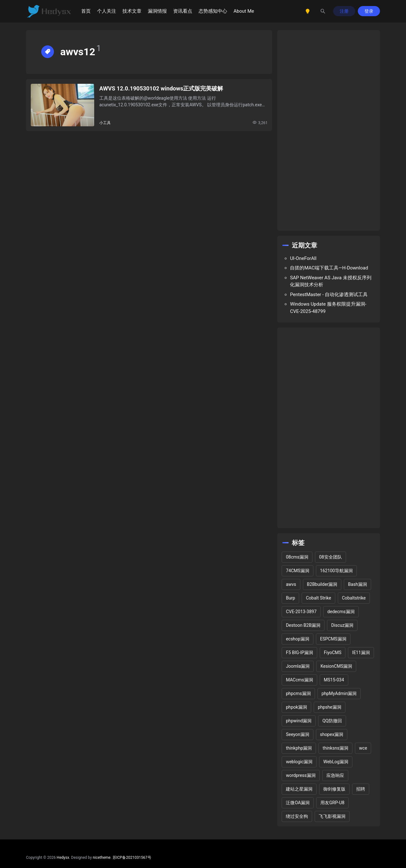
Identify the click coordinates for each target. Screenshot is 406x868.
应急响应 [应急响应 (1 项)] (335, 775)
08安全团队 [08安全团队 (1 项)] (331, 557)
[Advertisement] (329, 130)
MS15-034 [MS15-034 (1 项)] (334, 680)
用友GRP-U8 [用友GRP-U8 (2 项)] (332, 803)
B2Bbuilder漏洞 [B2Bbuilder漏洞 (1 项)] (322, 584)
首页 (86, 11)
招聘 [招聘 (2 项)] (361, 789)
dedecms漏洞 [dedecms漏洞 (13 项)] (341, 612)
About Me (244, 11)
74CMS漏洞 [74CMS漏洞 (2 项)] (297, 571)
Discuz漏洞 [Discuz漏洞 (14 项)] (342, 625)
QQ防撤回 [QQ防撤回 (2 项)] (332, 721)
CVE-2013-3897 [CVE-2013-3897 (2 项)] (301, 612)
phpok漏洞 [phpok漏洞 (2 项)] (296, 707)
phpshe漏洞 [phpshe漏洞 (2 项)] (330, 707)
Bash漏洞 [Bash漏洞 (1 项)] (357, 584)
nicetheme (101, 858)
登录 (369, 11)
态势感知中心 (213, 11)
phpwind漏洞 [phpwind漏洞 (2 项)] (299, 721)
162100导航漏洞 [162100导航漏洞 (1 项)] (336, 571)
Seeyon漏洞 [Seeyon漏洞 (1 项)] (297, 734)
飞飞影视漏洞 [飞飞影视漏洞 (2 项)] (332, 816)
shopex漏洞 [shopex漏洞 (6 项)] (332, 734)
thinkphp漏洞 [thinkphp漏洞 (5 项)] (299, 748)
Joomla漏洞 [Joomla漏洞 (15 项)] (298, 666)
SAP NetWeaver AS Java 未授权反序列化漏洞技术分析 (331, 281)
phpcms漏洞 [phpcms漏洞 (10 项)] (298, 693)
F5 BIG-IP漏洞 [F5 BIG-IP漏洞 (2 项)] (299, 653)
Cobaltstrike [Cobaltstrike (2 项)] (354, 598)
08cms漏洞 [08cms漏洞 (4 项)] (297, 557)
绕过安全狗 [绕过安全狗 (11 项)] (297, 816)
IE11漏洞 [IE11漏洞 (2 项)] (361, 653)
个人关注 (107, 11)
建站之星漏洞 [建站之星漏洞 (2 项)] (299, 789)
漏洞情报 (157, 11)
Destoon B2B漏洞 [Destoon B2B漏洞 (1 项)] (303, 625)
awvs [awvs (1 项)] (291, 584)
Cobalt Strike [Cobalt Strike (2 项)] (318, 598)
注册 (344, 11)
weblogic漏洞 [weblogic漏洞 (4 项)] (299, 762)
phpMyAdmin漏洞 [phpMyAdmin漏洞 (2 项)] (339, 693)
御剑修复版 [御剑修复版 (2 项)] (334, 789)
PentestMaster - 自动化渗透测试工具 (329, 295)
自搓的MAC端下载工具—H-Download (329, 268)
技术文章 (132, 11)
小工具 (105, 123)
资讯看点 (183, 11)
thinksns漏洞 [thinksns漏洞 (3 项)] (335, 748)
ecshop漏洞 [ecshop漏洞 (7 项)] (298, 639)
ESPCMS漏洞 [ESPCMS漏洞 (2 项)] (333, 639)
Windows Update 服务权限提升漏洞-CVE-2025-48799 (328, 308)
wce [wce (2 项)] (363, 748)
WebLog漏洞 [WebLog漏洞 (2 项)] (336, 762)
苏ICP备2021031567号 (132, 858)
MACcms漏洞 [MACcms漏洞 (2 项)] (299, 680)
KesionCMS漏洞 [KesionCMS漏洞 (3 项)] (336, 666)
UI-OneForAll (303, 258)
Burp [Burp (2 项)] (290, 598)
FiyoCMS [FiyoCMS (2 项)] (333, 653)
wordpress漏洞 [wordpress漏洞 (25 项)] (301, 775)
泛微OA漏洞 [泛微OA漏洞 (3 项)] (298, 803)
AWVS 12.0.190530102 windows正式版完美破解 (161, 88)
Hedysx (63, 858)
